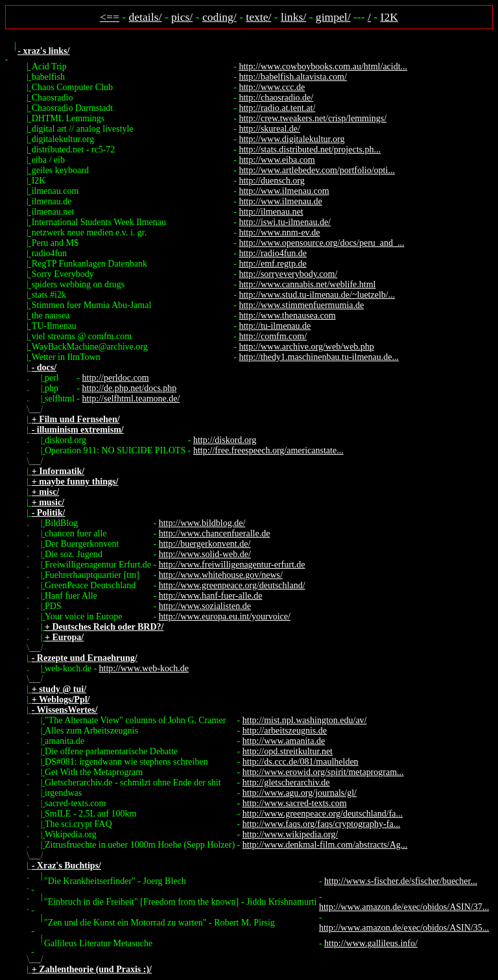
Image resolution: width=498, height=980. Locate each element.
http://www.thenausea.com (287, 316)
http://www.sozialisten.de (205, 606)
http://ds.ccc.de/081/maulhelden (301, 762)
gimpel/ (333, 17)
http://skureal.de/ (269, 129)
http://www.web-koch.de (144, 668)
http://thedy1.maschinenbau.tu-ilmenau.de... (319, 357)
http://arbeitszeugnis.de (285, 731)
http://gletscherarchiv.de (286, 783)
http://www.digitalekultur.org (291, 139)
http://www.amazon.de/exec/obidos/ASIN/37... (404, 907)
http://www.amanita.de (284, 741)
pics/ (182, 17)
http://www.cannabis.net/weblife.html (307, 284)
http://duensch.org (271, 181)
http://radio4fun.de (273, 253)
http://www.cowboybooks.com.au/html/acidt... (323, 66)
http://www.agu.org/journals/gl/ (300, 793)
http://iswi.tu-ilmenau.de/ (285, 222)
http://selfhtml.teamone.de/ (131, 399)
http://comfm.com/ (273, 336)
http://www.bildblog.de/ (202, 523)
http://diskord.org (225, 440)
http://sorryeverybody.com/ (288, 274)
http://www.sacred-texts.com (295, 803)
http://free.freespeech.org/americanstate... (268, 450)
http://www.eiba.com (277, 160)
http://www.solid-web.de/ (205, 554)
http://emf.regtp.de (272, 264)
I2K (389, 17)
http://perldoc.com (116, 378)
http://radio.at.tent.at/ (277, 108)
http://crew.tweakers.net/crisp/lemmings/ (313, 118)
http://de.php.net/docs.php (130, 388)
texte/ (258, 17)
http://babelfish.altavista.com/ (292, 77)
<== (110, 17)
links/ (293, 17)
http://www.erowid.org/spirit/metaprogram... (323, 772)
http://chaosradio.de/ (276, 98)
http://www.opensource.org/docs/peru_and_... (321, 243)
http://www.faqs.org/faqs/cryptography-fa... (321, 824)
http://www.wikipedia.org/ (290, 834)
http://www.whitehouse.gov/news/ (221, 575)
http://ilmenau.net (271, 212)
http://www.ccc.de (272, 87)
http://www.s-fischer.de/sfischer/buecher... (401, 881)
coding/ (219, 17)
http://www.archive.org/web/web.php (306, 347)
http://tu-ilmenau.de (275, 326)
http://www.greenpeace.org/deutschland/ (232, 585)
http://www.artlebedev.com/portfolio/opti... (316, 170)
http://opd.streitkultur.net (288, 751)
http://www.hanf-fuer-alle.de (211, 596)
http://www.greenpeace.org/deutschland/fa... (323, 814)
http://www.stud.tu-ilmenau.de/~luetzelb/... (317, 295)
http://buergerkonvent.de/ (205, 544)
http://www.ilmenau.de (280, 201)
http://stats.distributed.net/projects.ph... (310, 149)
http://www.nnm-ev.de (279, 233)
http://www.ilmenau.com (284, 191)
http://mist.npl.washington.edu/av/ (305, 720)
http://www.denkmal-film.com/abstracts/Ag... (325, 845)
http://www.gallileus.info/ (371, 943)
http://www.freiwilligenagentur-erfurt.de (232, 565)
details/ (146, 17)
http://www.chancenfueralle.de (215, 533)
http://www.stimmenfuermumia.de (301, 305)
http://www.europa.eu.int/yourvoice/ (225, 616)
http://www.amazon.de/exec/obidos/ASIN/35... (404, 928)
